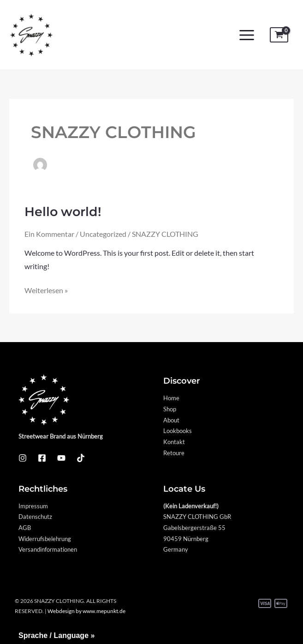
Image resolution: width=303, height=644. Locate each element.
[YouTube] (61, 458)
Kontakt (174, 442)
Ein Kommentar (49, 234)
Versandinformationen (48, 549)
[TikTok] (81, 458)
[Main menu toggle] (247, 35)
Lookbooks (178, 431)
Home (171, 398)
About (171, 420)
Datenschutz (35, 517)
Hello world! (63, 212)
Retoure (174, 453)
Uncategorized (103, 234)
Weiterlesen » (46, 289)
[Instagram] (23, 458)
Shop (170, 409)
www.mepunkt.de (104, 611)
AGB (25, 528)
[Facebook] (42, 458)
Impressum (33, 506)
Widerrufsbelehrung (45, 539)
